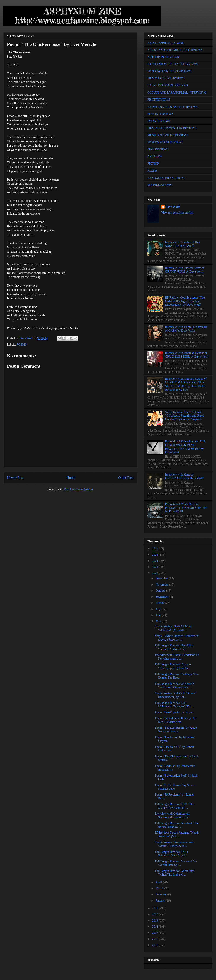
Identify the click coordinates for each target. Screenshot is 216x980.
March (160, 888)
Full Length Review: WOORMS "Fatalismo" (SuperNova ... (175, 686)
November (162, 585)
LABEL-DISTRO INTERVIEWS (168, 85)
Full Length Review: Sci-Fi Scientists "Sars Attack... (172, 854)
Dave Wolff (173, 207)
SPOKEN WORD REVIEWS (165, 142)
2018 (156, 927)
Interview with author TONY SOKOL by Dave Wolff (183, 244)
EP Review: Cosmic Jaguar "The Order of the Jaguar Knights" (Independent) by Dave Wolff (185, 301)
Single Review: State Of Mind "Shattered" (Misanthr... (173, 628)
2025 (156, 555)
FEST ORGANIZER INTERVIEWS (169, 71)
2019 (156, 921)
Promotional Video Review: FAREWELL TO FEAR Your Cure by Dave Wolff (186, 508)
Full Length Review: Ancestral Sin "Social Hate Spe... (176, 863)
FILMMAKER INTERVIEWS (166, 78)
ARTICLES (154, 156)
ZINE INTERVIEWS (160, 114)
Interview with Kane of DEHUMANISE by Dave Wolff (184, 476)
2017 (156, 933)
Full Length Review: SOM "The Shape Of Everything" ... (174, 806)
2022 (156, 573)
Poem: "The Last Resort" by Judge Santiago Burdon (176, 730)
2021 (156, 908)
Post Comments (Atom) (79, 489)
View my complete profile (177, 213)
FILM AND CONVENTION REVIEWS (172, 128)
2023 (156, 567)
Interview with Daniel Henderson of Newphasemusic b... (177, 657)
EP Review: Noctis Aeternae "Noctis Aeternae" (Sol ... (177, 835)
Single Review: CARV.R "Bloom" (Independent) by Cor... (175, 695)
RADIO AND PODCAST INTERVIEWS (172, 107)
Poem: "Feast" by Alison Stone (174, 712)
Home (71, 478)
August (160, 603)
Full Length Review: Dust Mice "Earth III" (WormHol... (174, 647)
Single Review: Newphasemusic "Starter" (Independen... (174, 844)
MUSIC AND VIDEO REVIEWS (168, 135)
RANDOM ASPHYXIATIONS (166, 178)
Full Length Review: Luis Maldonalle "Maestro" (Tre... (174, 705)
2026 (156, 548)
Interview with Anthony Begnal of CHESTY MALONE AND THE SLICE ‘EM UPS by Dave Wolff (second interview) (186, 384)
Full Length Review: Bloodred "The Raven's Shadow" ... (177, 825)
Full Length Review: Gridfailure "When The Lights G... (175, 873)
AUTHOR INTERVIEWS (163, 57)
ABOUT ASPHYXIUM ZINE (166, 43)
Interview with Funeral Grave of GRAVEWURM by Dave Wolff (185, 270)
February (161, 894)
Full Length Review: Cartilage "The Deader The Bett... (177, 676)
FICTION (153, 164)
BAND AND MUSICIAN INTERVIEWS (172, 64)
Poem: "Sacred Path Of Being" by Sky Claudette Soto (175, 720)
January (161, 901)
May (159, 621)
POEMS (22, 345)
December (162, 578)
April (159, 882)
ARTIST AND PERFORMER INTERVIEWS (175, 50)
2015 (156, 945)
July (158, 609)
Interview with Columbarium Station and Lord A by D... (172, 815)
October (161, 591)
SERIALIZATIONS (159, 185)
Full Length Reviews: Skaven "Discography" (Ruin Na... (173, 666)
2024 (156, 561)
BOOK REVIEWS (159, 121)
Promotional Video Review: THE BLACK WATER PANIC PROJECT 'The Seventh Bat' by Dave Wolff (185, 447)
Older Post (126, 478)
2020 (156, 914)
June (159, 615)
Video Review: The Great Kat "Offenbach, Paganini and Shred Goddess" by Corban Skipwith (185, 416)
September (162, 597)
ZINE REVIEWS (158, 149)
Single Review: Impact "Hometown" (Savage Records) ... (177, 638)
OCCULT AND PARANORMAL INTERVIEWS (177, 93)
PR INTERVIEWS (159, 100)
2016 (156, 939)
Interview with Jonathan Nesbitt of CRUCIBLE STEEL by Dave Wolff (187, 355)
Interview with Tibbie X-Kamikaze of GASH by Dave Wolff (186, 329)
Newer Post (15, 478)
